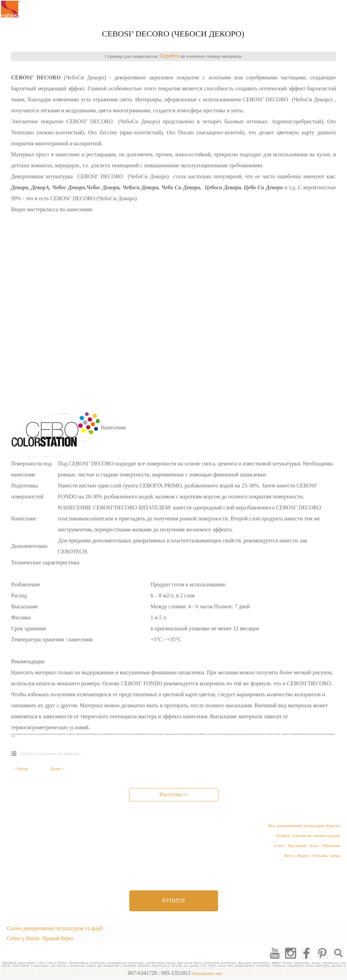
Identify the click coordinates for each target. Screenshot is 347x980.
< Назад (21, 769)
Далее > (58, 769)
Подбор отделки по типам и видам (308, 836)
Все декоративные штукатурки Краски (304, 826)
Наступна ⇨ (174, 794)
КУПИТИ (173, 900)
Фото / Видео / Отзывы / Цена (312, 856)
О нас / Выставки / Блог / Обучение (307, 846)
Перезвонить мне (207, 973)
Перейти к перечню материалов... (51, 754)
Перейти (169, 56)
